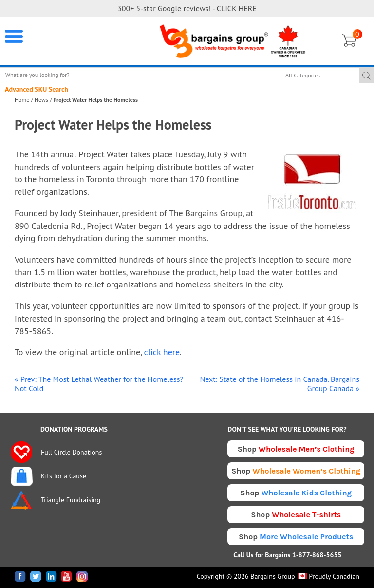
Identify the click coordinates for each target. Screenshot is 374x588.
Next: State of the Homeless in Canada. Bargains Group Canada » (280, 384)
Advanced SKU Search (37, 89)
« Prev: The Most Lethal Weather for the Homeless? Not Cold (99, 384)
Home (22, 100)
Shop (296, 449)
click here (162, 352)
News (41, 100)
